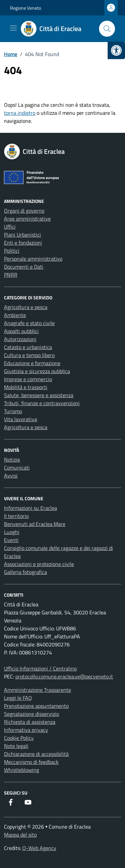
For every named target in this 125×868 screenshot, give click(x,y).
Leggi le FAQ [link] (18, 698)
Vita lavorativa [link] (20, 419)
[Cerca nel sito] (107, 29)
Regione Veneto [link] (25, 8)
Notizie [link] (12, 460)
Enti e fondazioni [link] (23, 243)
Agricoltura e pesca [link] (26, 307)
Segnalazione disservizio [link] (31, 714)
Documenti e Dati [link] (24, 267)
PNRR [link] (11, 275)
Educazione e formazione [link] (32, 363)
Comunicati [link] (17, 468)
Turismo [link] (13, 411)
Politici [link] (12, 251)
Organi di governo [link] (24, 211)
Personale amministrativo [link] (33, 259)
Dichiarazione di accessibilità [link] (36, 754)
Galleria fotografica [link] (25, 572)
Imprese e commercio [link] (28, 379)
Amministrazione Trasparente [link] (37, 690)
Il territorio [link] (16, 516)
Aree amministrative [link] (27, 219)
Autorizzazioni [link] (20, 339)
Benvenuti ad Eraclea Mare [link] (35, 524)
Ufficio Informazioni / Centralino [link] (40, 668)
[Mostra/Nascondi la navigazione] (13, 28)
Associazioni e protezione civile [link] (39, 564)
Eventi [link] (11, 540)
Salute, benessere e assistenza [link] (39, 395)
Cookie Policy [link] (19, 738)
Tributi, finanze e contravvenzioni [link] (42, 403)
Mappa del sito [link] (20, 835)
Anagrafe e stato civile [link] (29, 323)
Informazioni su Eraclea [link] (30, 508)
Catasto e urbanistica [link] (28, 347)
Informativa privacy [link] (26, 730)
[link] (116, 50)
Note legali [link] (16, 746)
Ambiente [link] (15, 315)
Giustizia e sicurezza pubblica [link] (37, 371)
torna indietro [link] (20, 113)
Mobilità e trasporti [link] (26, 387)
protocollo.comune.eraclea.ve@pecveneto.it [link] (64, 676)
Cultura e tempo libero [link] (29, 355)
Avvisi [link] (11, 476)
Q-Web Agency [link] (39, 848)
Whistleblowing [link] (21, 770)
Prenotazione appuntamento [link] (36, 706)
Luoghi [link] (12, 532)
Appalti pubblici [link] (21, 331)
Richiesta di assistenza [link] (30, 722)
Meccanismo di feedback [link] (31, 762)
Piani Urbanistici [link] (22, 235)
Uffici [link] (10, 227)
